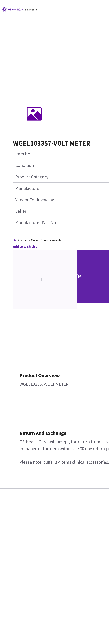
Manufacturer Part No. (36, 223)
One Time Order (28, 240)
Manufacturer (28, 188)
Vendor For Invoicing (35, 200)
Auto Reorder (53, 240)
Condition (25, 165)
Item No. (23, 154)
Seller (21, 211)
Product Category (32, 177)
